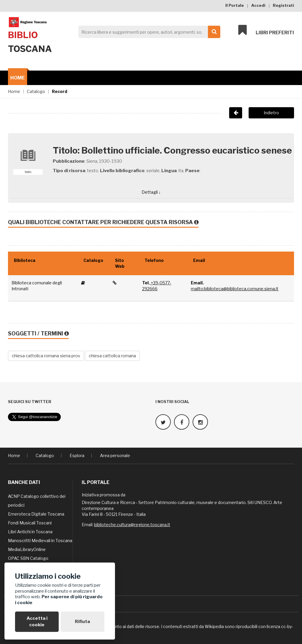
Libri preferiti (266, 30)
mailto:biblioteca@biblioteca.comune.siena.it (235, 289)
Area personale (115, 455)
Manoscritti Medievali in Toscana (40, 540)
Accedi (258, 5)
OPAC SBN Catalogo (28, 558)
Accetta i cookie (37, 621)
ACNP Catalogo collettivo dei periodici (37, 500)
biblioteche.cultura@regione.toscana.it (132, 524)
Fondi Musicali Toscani (30, 522)
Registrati (283, 5)
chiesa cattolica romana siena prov (46, 356)
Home (18, 78)
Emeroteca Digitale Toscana (36, 514)
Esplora (77, 455)
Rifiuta (82, 622)
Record (60, 91)
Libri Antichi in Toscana (30, 531)
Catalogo (36, 91)
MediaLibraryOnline (27, 549)
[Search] (148, 32)
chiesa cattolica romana (112, 356)
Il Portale (235, 5)
